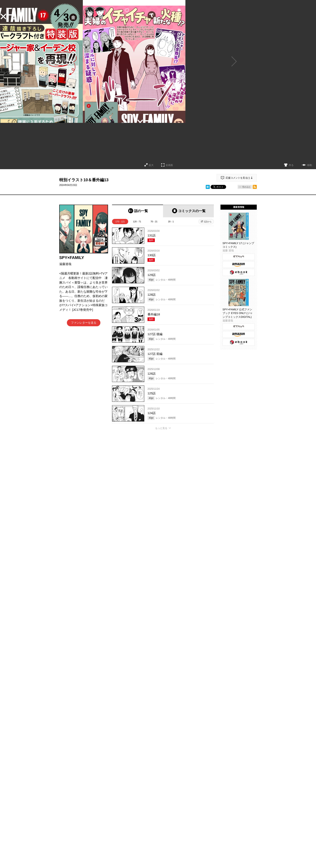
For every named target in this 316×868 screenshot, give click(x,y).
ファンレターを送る (84, 323)
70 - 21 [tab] (154, 222)
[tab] (138, 211)
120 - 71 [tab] (137, 222)
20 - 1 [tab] (171, 222)
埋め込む (246, 187)
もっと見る (161, 428)
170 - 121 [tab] (120, 222)
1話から (208, 222)
